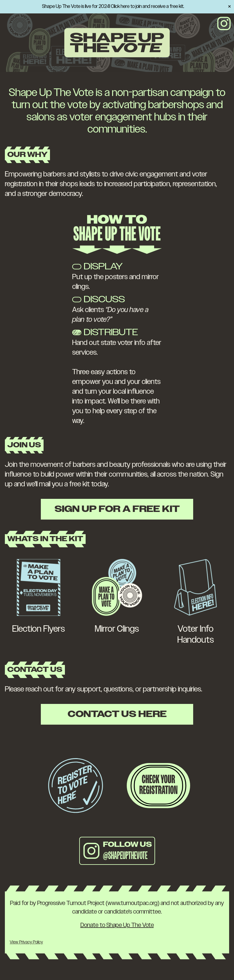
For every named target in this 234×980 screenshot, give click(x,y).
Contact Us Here (117, 714)
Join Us (24, 445)
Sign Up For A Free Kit (117, 509)
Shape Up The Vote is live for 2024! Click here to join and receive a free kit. (113, 7)
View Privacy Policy (26, 942)
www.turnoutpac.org (133, 903)
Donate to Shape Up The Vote (117, 925)
